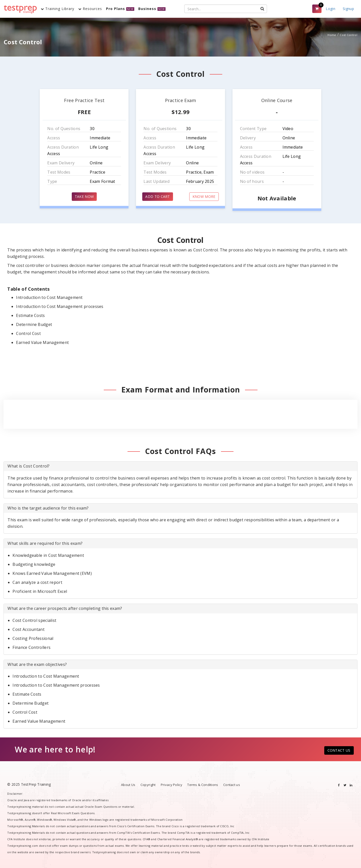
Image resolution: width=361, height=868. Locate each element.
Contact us (232, 785)
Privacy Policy (171, 785)
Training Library (57, 9)
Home (332, 35)
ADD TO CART (157, 196)
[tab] (180, 466)
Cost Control (348, 35)
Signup (348, 9)
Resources (90, 9)
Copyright (148, 785)
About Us (128, 785)
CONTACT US (339, 750)
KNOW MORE (204, 196)
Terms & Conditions (203, 785)
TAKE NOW (84, 196)
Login (330, 9)
